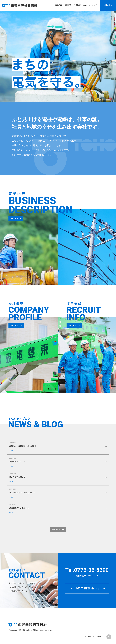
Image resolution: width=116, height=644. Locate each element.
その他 (11, 451)
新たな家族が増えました (19, 477)
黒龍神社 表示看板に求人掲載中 (23, 446)
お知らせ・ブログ (19, 419)
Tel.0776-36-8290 (87, 570)
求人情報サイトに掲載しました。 (23, 493)
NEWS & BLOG (36, 425)
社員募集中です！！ (17, 462)
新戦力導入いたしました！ (20, 508)
